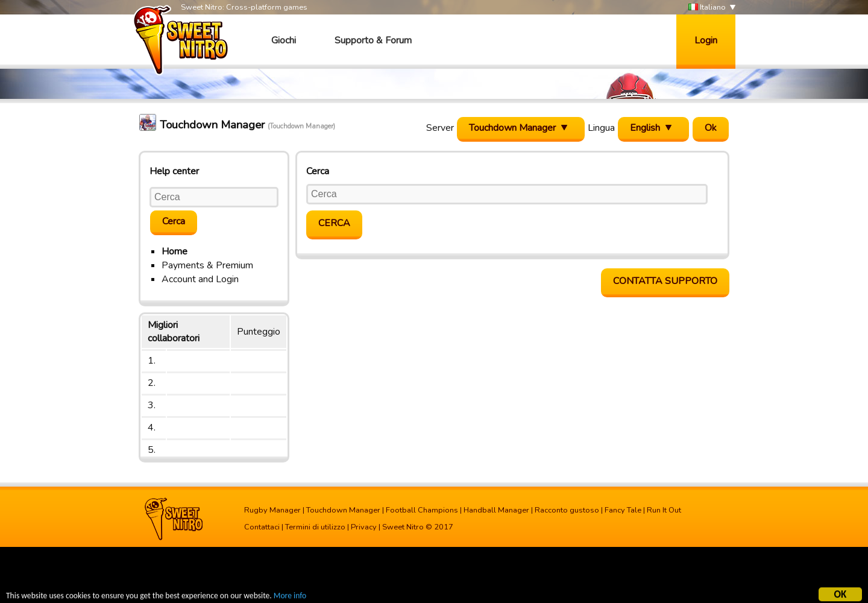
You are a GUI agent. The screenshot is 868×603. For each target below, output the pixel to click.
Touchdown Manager (343, 510)
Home (175, 251)
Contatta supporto (665, 281)
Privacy (364, 527)
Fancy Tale (623, 510)
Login (706, 40)
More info (290, 596)
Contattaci (262, 527)
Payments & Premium (207, 265)
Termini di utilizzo (315, 527)
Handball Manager (496, 510)
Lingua (601, 128)
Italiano (707, 8)
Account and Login (200, 279)
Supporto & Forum (373, 40)
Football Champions (422, 510)
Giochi (284, 40)
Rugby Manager (272, 510)
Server (440, 128)
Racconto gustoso (567, 510)
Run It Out (664, 510)
